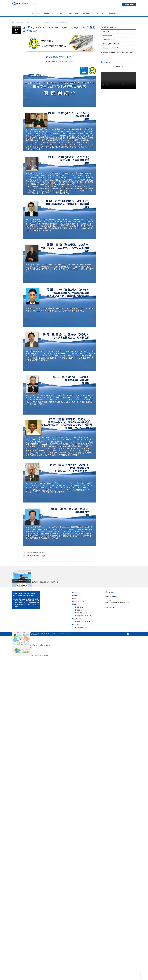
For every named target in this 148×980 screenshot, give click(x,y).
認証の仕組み (80, 607)
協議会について (49, 13)
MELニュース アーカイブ (110, 48)
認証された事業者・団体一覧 (111, 44)
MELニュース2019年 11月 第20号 (36, 552)
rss (128, 634)
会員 (61, 13)
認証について (87, 13)
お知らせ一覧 (99, 13)
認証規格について (81, 610)
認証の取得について (108, 36)
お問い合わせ (112, 13)
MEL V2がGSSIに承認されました (36, 556)
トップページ (36, 13)
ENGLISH (129, 4)
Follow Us (118, 67)
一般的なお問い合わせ (109, 40)
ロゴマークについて (74, 13)
